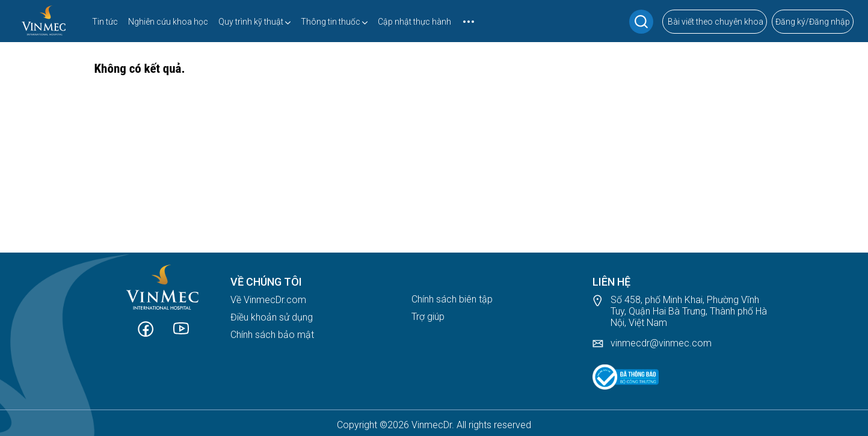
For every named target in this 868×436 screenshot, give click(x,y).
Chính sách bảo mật (272, 335)
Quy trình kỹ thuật (251, 22)
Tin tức (105, 22)
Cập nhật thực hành (414, 22)
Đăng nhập (830, 22)
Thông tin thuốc (331, 22)
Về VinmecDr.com (268, 300)
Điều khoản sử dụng (272, 317)
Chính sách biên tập (452, 299)
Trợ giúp (428, 317)
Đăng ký (790, 22)
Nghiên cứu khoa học (168, 22)
